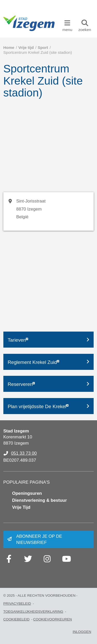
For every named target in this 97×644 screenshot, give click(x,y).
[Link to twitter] (28, 559)
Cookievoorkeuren (53, 619)
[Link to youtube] (66, 559)
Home (9, 47)
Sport (43, 47)
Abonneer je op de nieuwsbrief (39, 539)
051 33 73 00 (24, 453)
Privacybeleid (17, 604)
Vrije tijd (26, 47)
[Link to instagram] (47, 559)
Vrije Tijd (21, 507)
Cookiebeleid (16, 619)
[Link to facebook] (9, 559)
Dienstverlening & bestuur (40, 500)
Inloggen (82, 632)
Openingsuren (27, 493)
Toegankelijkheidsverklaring (33, 612)
